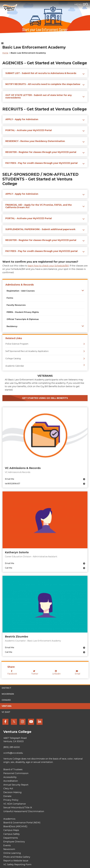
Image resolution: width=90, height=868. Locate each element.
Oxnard (6, 700)
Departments (11, 838)
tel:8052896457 (12, 484)
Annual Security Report (16, 785)
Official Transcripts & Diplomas (23, 319)
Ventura (7, 706)
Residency (12, 326)
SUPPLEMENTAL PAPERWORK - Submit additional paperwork (40, 229)
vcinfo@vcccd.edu (13, 753)
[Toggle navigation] (85, 5)
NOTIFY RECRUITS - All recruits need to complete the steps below (43, 84)
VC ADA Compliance (15, 804)
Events (7, 845)
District (6, 688)
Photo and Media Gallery (17, 857)
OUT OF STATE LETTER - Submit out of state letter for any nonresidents (39, 96)
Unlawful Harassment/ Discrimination (24, 811)
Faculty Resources (16, 305)
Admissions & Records (20, 285)
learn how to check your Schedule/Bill (48, 266)
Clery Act (8, 788)
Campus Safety (12, 834)
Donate (7, 796)
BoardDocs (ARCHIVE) (15, 826)
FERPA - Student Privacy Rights (23, 312)
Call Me (9, 568)
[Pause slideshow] (2, 44)
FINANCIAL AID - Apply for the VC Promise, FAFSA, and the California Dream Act (39, 206)
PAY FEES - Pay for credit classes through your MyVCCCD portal (41, 163)
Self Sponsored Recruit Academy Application (27, 351)
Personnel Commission (16, 773)
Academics (9, 819)
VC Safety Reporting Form (17, 865)
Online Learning (12, 853)
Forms (10, 298)
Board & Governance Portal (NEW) (22, 823)
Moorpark (8, 694)
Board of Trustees (13, 769)
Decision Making (12, 792)
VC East (6, 712)
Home (5, 53)
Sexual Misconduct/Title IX (18, 808)
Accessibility (10, 777)
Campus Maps (11, 830)
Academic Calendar (15, 366)
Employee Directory (14, 842)
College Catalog (13, 359)
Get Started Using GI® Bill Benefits (45, 398)
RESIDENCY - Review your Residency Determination (35, 141)
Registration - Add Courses (21, 291)
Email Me (9, 479)
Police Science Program (17, 344)
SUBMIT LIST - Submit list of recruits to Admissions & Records (41, 73)
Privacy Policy (11, 800)
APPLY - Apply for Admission (22, 119)
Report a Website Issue (16, 861)
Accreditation (11, 781)
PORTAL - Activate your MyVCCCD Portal (29, 130)
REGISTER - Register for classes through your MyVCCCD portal (41, 152)
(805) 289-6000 (12, 747)
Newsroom (9, 849)
